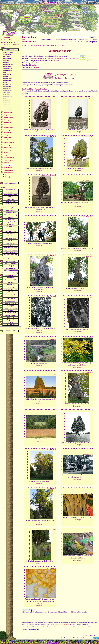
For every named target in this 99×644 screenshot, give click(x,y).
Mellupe (34, 65)
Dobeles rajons (7, 66)
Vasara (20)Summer (58, 75)
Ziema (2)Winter (73, 75)
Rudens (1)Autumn (66, 75)
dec (73, 78)
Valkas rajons (7, 108)
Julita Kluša (53, 137)
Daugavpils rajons (8, 64)
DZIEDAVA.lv (52, 3)
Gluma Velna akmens (38, 63)
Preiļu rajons (7, 94)
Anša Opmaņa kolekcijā (50, 176)
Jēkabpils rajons (7, 70)
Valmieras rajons (8, 110)
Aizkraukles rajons (8, 52)
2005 (52, 130)
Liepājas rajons (7, 84)
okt (65, 78)
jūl (58, 78)
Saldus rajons (7, 102)
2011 (46, 439)
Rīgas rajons (6, 100)
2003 (49, 561)
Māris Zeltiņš (90, 181)
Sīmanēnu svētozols (72, 58)
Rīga (4, 98)
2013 (83, 168)
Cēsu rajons (6, 60)
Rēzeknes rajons (7, 96)
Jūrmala (5, 76)
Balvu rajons (7, 56)
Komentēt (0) (40, 132)
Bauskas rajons (7, 58)
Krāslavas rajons (8, 78)
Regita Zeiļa (90, 298)
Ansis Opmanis (52, 98)
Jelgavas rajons (7, 74)
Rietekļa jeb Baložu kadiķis (38, 58)
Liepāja (5, 82)
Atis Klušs (54, 375)
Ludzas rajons (7, 88)
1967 (39, 330)
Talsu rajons (6, 104)
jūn (56, 78)
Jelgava (5, 72)
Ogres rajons (7, 92)
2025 (81, 558)
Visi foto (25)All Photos (48, 75)
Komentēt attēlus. (41, 89)
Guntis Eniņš (53, 297)
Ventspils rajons (7, 177)
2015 (51, 168)
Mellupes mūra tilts (33, 67)
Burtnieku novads (53, 46)
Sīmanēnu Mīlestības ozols (57, 58)
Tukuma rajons (7, 106)
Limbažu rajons (7, 86)
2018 (86, 404)
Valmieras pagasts (66, 46)
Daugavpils (6, 62)
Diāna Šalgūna (89, 137)
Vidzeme (30, 46)
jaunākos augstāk (48, 78)
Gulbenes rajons (7, 68)
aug (60, 78)
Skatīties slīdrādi (28, 89)
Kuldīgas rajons (7, 80)
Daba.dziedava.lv (12, 45)
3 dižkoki (57, 61)
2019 (91, 202)
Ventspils (6, 175)
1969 (88, 443)
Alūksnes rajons (7, 54)
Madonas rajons (7, 90)
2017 (85, 288)
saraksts (10, 40)
